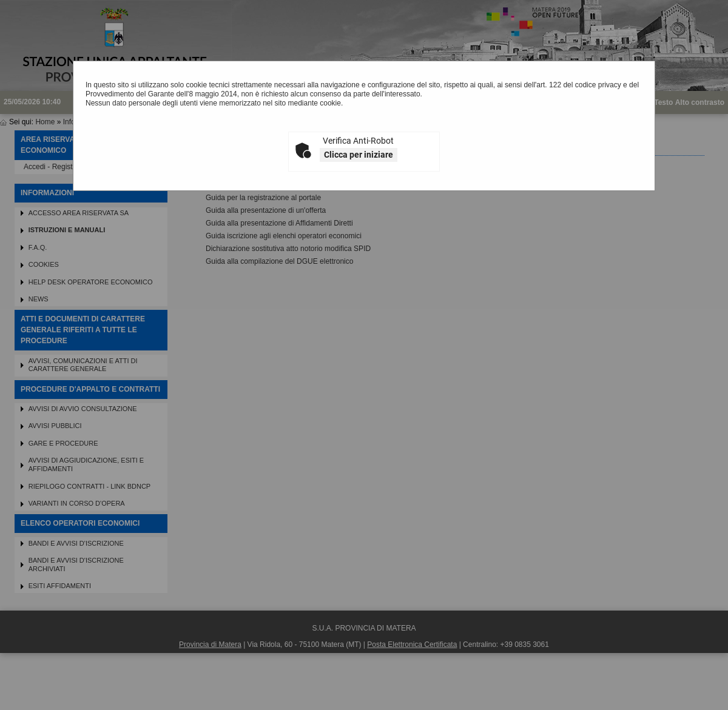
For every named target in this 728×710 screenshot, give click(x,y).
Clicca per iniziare (359, 155)
